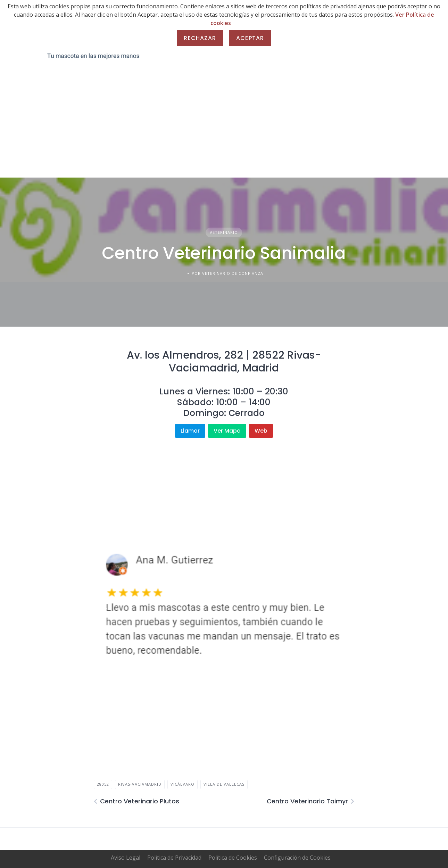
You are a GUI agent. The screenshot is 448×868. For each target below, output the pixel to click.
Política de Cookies (233, 858)
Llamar (190, 431)
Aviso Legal (126, 858)
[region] (224, 605)
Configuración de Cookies (297, 858)
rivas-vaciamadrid (140, 784)
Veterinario (224, 232)
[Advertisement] (224, 125)
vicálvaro (182, 784)
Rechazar (200, 38)
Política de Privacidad (174, 858)
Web (261, 431)
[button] (105, 605)
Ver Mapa (227, 431)
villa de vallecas (224, 784)
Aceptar (250, 38)
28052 (103, 784)
